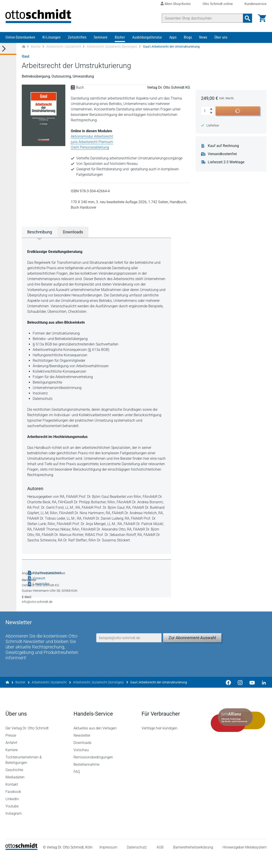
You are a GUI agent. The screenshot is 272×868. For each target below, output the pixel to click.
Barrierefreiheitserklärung (193, 860)
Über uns (221, 38)
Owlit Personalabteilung (90, 148)
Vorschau (81, 763)
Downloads (82, 755)
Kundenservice (256, 4)
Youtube (12, 819)
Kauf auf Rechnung (224, 147)
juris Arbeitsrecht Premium (92, 143)
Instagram (14, 826)
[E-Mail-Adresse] (129, 649)
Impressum (108, 860)
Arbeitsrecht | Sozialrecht (64, 47)
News (203, 38)
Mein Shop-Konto (178, 4)
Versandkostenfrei (223, 155)
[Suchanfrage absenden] (247, 18)
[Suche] (202, 18)
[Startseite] (21, 861)
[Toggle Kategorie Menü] (8, 50)
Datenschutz (137, 860)
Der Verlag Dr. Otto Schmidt (27, 741)
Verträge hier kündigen (159, 741)
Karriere (12, 763)
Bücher (120, 38)
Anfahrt (11, 755)
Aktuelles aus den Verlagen (95, 741)
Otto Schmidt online (218, 4)
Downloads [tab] (73, 233)
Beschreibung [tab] (40, 233)
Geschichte (14, 783)
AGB (160, 860)
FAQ (77, 784)
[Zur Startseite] (24, 47)
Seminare (101, 38)
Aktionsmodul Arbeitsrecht (92, 137)
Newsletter (82, 748)
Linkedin (12, 812)
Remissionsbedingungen (93, 770)
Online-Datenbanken (20, 38)
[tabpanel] (97, 396)
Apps (173, 38)
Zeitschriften (77, 38)
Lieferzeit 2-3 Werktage (226, 163)
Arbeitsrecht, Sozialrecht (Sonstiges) (112, 47)
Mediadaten (15, 790)
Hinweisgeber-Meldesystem (245, 860)
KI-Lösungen (51, 38)
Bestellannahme (86, 777)
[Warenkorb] (262, 18)
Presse (11, 748)
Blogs (188, 38)
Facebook (13, 804)
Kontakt (12, 797)
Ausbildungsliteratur (147, 38)
